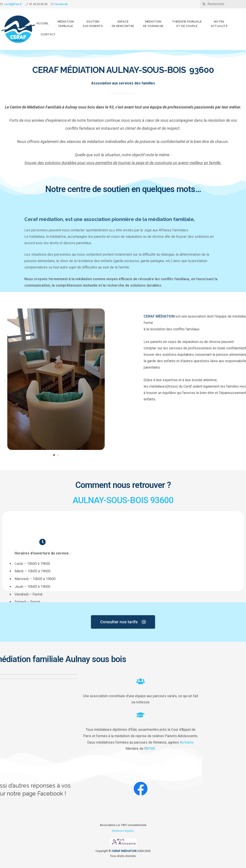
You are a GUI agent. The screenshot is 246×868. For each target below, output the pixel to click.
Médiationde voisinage (153, 24)
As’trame (28, 742)
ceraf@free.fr (13, 4)
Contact (48, 34)
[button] (5, 380)
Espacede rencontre (123, 24)
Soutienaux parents (93, 24)
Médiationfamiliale (66, 24)
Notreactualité (219, 24)
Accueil (43, 23)
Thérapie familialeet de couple (187, 24)
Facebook (61, 4)
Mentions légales (123, 831)
